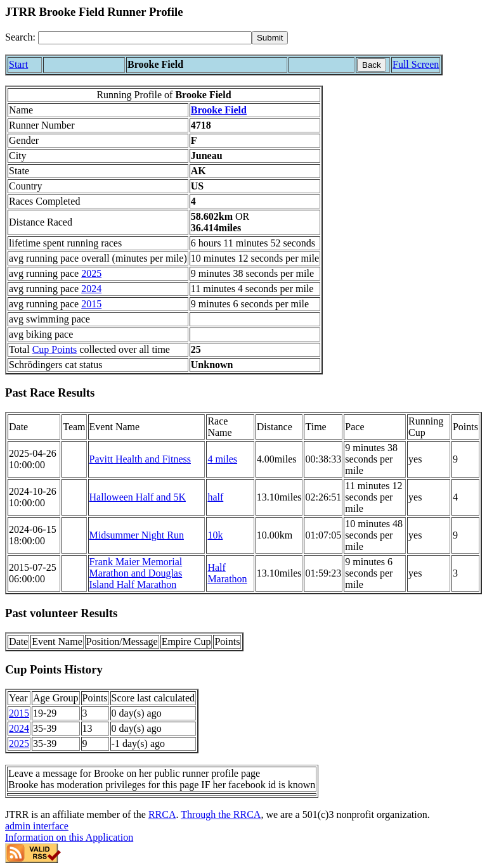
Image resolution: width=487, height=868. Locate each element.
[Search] (145, 38)
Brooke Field (219, 110)
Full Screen (416, 64)
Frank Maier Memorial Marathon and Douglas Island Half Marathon (136, 573)
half (215, 497)
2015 (91, 304)
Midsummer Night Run (137, 535)
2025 (91, 273)
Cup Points (55, 349)
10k (215, 535)
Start (18, 64)
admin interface (37, 826)
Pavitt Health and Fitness (140, 459)
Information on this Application (69, 837)
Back (372, 65)
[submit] (270, 38)
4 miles (222, 459)
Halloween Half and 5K (138, 497)
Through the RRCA (221, 814)
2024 (91, 289)
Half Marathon (227, 573)
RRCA (162, 814)
